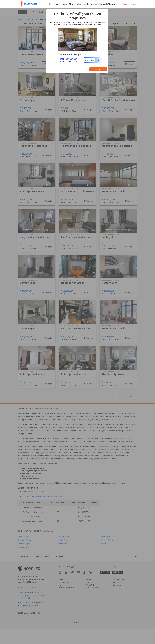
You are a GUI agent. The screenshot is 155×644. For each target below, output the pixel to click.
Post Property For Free (127, 4)
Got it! (98, 69)
